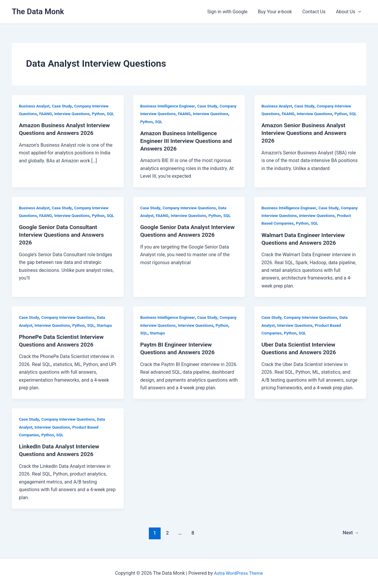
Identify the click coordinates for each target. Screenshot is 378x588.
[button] (359, 12)
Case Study (64, 106)
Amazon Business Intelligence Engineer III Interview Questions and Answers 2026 (188, 141)
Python (101, 114)
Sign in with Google (231, 12)
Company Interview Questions (168, 114)
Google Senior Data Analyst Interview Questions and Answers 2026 (184, 235)
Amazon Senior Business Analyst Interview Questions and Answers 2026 (306, 141)
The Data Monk (38, 12)
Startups (107, 325)
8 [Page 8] (193, 533)
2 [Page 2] (167, 533)
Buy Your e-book (277, 12)
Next (350, 533)
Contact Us (316, 12)
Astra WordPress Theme (238, 573)
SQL (23, 122)
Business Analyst (35, 106)
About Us (349, 12)
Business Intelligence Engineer (169, 106)
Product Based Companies (286, 223)
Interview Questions (74, 114)
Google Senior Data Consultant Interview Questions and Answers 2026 (63, 243)
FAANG (47, 114)
